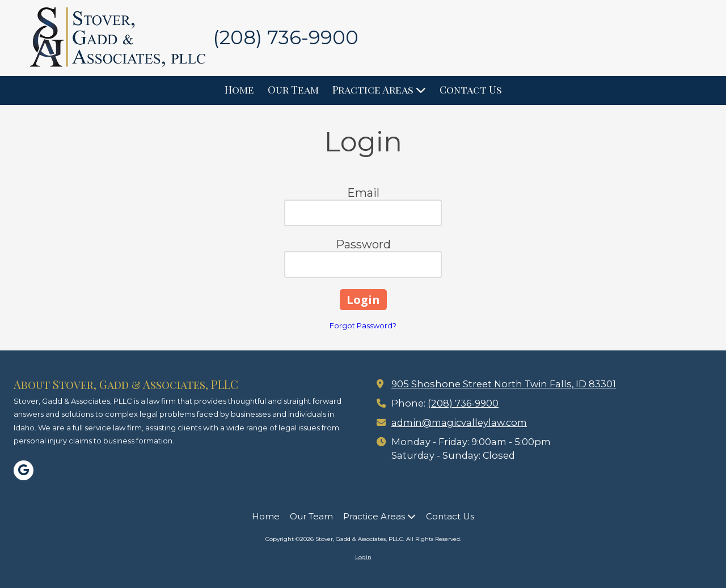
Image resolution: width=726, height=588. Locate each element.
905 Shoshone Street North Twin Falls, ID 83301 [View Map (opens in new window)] (504, 384)
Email (363, 193)
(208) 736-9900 (463, 403)
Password (363, 244)
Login (363, 557)
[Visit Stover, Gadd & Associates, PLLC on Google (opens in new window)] (24, 470)
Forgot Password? (363, 325)
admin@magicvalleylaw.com (459, 422)
